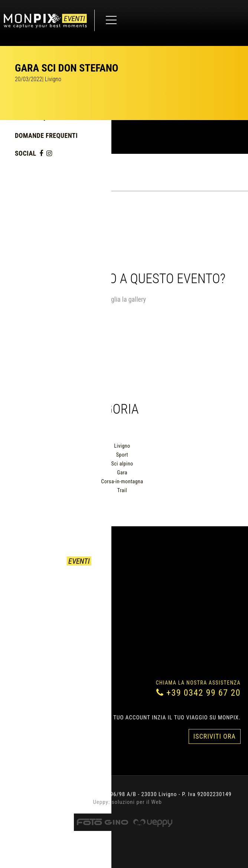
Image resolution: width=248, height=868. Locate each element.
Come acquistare (32, 592)
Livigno (122, 446)
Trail (122, 490)
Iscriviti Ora (215, 736)
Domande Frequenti (46, 135)
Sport (122, 455)
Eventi (17, 583)
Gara (122, 473)
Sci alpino (122, 464)
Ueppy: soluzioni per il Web (127, 802)
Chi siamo (21, 610)
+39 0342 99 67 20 (203, 693)
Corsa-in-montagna (122, 481)
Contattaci (23, 601)
